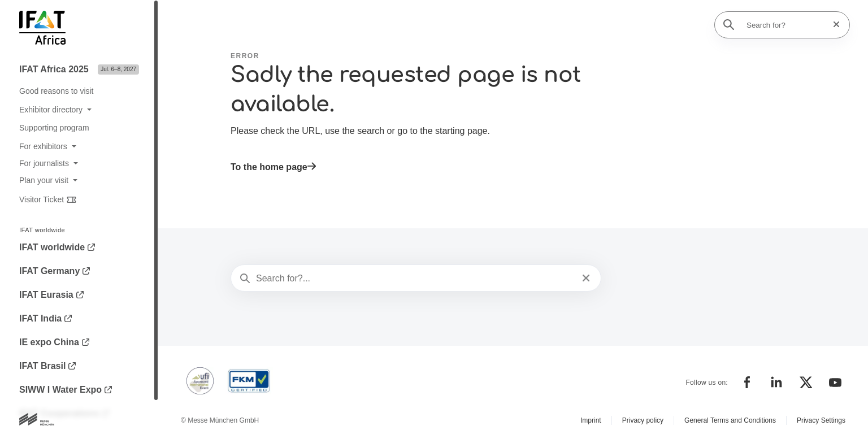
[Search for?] (785, 25)
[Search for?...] (415, 279)
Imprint (591, 420)
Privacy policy (643, 420)
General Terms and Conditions (730, 420)
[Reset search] (833, 25)
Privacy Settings (821, 420)
